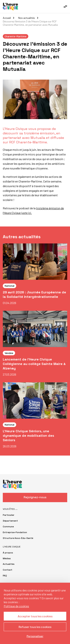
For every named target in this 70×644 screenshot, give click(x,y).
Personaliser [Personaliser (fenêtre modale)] (35, 636)
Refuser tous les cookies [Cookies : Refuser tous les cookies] (35, 627)
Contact (8, 570)
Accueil (7, 18)
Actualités (9, 564)
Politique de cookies (16, 606)
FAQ (5, 576)
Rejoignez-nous (35, 497)
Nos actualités (27, 18)
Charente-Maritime (16, 36)
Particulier (9, 515)
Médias (7, 558)
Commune (8, 527)
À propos (8, 553)
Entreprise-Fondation (15, 532)
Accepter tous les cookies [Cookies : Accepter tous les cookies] (35, 616)
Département (10, 521)
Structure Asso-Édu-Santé (18, 538)
